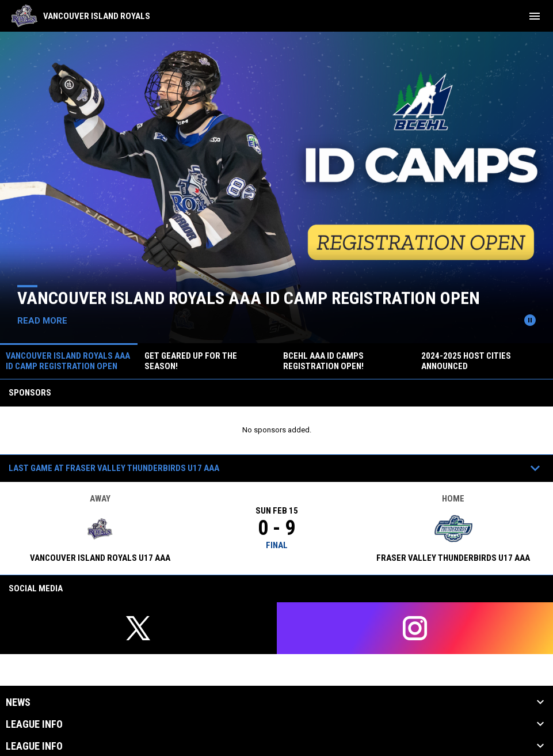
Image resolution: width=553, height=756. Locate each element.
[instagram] (415, 628)
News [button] (18, 702)
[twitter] (138, 628)
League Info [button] (34, 724)
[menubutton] (535, 16)
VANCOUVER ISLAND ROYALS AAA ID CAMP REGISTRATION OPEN (249, 298)
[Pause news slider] (530, 320)
